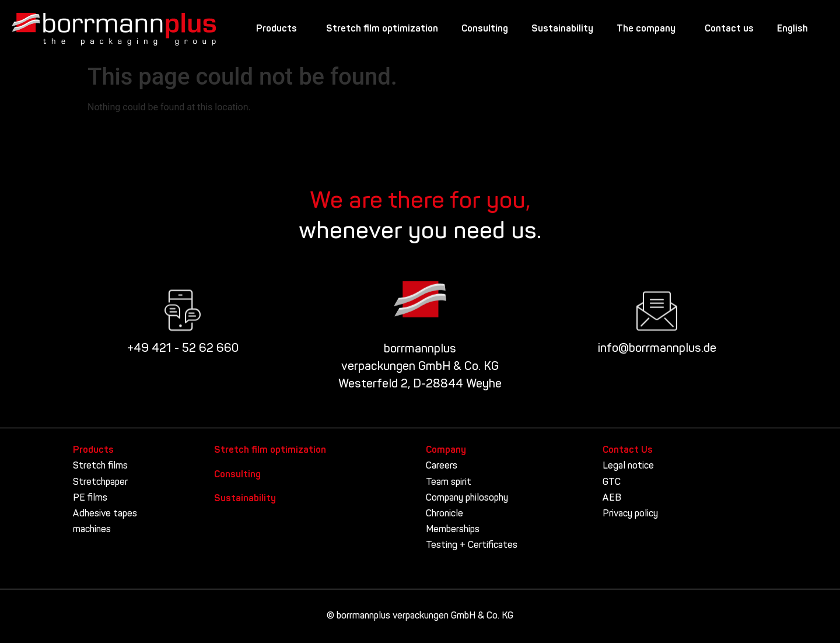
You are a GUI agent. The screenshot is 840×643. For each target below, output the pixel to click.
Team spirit (449, 483)
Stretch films (100, 466)
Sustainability (562, 29)
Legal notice (628, 466)
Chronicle (444, 514)
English (795, 29)
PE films (90, 498)
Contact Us (628, 450)
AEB (612, 498)
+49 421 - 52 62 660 (183, 349)
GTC (612, 483)
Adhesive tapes (105, 514)
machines (92, 530)
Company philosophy (467, 498)
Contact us (729, 29)
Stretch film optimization (382, 29)
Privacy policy (630, 514)
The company (649, 29)
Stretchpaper (100, 483)
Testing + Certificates (472, 546)
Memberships (453, 530)
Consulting (485, 29)
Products (279, 29)
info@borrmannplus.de (657, 349)
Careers (442, 466)
